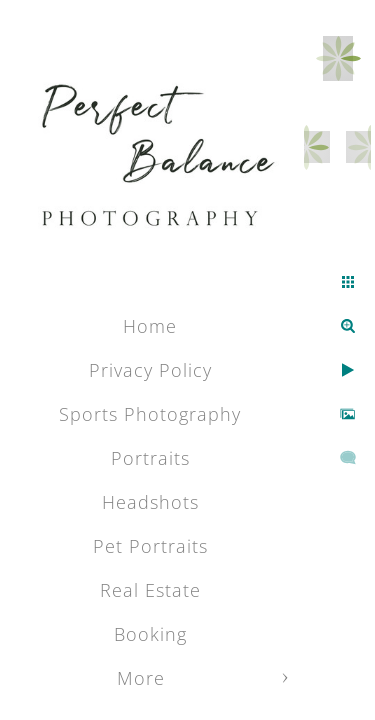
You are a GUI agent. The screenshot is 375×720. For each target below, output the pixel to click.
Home (150, 326)
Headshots (150, 502)
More (141, 678)
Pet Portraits (150, 546)
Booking (150, 634)
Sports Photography (150, 414)
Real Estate (150, 590)
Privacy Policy (150, 370)
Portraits (150, 458)
